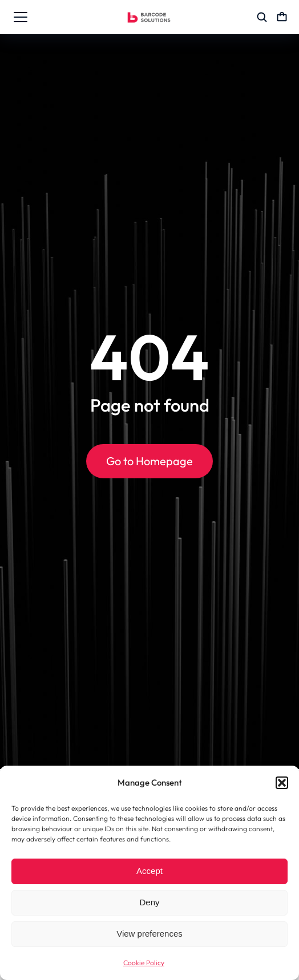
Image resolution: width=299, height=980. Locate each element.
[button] (282, 783)
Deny (149, 902)
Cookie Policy (144, 963)
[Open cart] (282, 17)
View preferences (149, 934)
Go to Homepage (149, 461)
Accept (149, 871)
